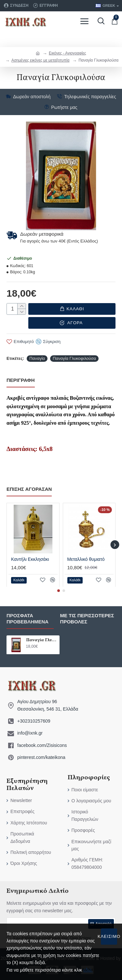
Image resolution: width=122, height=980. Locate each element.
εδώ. (88, 970)
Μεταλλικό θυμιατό (86, 558)
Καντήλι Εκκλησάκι (30, 558)
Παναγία (37, 357)
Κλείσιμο (109, 936)
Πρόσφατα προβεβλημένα (27, 618)
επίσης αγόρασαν (29, 488)
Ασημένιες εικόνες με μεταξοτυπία (41, 60)
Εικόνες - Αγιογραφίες (68, 53)
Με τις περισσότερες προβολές (87, 618)
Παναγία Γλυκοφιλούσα (74, 357)
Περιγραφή (21, 379)
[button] (115, 544)
